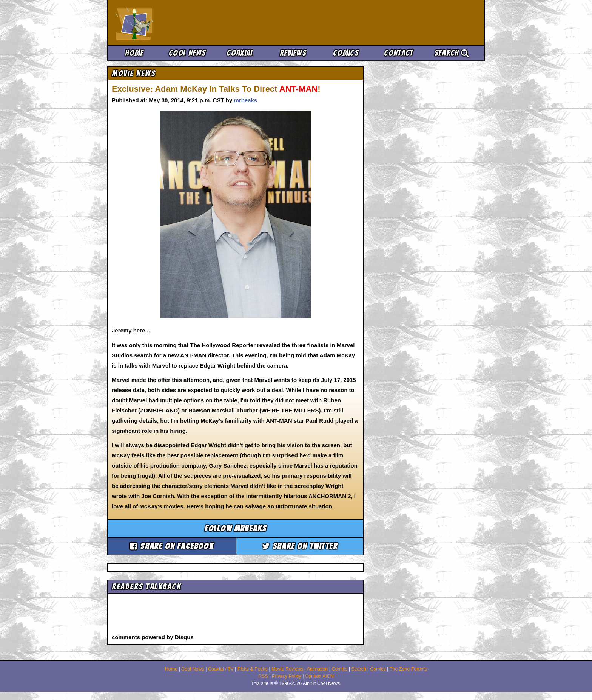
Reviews (293, 53)
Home (134, 53)
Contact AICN (319, 676)
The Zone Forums (408, 669)
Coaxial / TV (221, 669)
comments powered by (153, 637)
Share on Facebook (172, 546)
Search (452, 53)
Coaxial (240, 53)
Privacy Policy (287, 676)
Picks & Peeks (253, 669)
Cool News (187, 53)
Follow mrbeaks (236, 528)
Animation (318, 669)
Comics (346, 53)
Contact (399, 53)
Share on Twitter (300, 546)
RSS (263, 676)
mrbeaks (245, 100)
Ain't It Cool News (171, 23)
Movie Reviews (287, 669)
